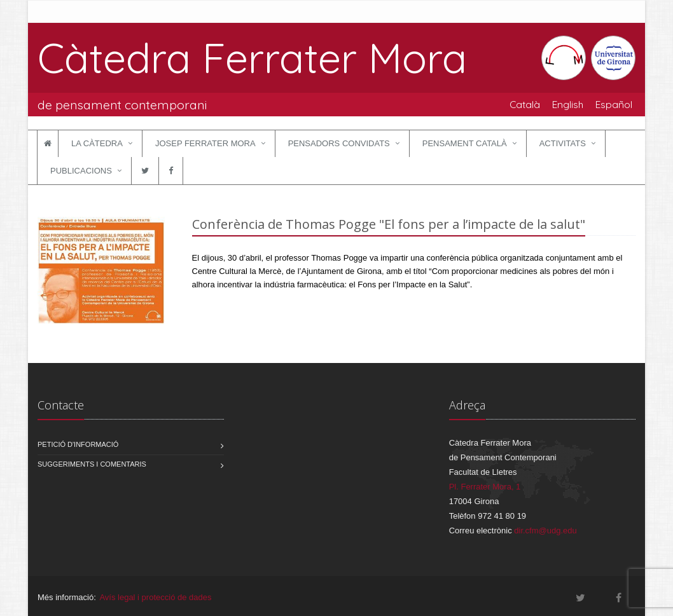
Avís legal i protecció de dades (155, 597)
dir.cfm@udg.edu (545, 530)
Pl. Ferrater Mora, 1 (485, 487)
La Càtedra (97, 143)
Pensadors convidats (339, 143)
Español (614, 104)
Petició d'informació (78, 444)
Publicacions (81, 171)
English (568, 104)
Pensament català (465, 143)
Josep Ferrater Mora (205, 143)
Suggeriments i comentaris (92, 464)
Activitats (563, 143)
